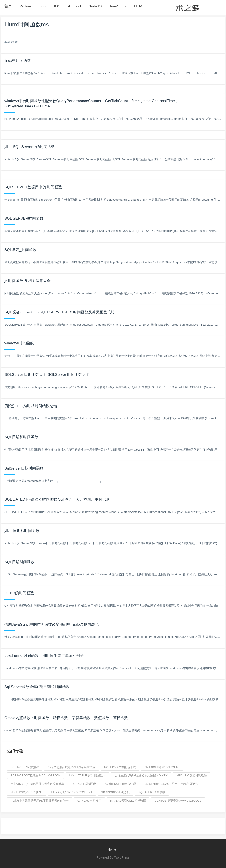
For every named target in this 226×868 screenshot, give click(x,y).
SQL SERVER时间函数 (24, 218)
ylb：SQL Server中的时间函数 (30, 147)
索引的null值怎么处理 (121, 784)
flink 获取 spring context (72, 792)
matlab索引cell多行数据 (128, 801)
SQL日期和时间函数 (21, 437)
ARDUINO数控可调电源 (192, 775)
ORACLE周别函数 (85, 784)
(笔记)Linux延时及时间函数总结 (31, 406)
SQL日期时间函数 (19, 562)
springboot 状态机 (115, 792)
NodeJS (95, 6)
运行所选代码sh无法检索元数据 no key (141, 775)
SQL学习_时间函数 (20, 250)
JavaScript (118, 6)
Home (112, 849)
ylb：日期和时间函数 (22, 531)
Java (43, 6)
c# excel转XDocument (162, 767)
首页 (8, 6)
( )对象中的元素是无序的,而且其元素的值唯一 (40, 801)
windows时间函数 (19, 343)
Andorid (74, 6)
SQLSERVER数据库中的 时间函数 (33, 187)
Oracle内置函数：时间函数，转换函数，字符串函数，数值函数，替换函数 (66, 718)
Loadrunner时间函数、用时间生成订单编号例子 (44, 656)
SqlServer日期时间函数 (24, 468)
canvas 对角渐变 (89, 801)
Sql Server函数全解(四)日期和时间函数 (37, 687)
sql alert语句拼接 (152, 792)
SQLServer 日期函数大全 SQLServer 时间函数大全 (47, 375)
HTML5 (140, 6)
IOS (57, 6)
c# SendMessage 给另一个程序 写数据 (172, 784)
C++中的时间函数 (19, 593)
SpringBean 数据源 (25, 767)
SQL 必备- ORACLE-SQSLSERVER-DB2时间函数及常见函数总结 (59, 312)
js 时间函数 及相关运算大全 (27, 281)
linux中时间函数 (18, 61)
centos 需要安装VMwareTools (178, 801)
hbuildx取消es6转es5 (27, 792)
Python (25, 6)
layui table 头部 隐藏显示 (87, 775)
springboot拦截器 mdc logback (35, 775)
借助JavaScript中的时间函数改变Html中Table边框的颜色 (52, 624)
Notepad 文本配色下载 (120, 767)
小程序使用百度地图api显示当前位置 (72, 767)
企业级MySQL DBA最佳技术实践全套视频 (38, 784)
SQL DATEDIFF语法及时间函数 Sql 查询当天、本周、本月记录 (57, 499)
